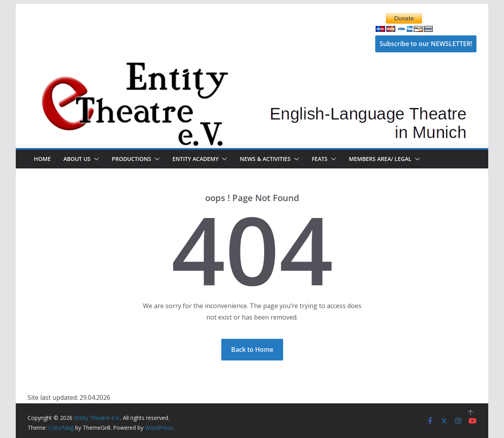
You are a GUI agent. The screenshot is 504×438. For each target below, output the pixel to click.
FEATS (320, 159)
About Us (77, 159)
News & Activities (265, 159)
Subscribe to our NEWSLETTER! (426, 44)
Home (42, 159)
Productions (132, 159)
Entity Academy (195, 159)
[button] (95, 159)
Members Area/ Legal (380, 159)
